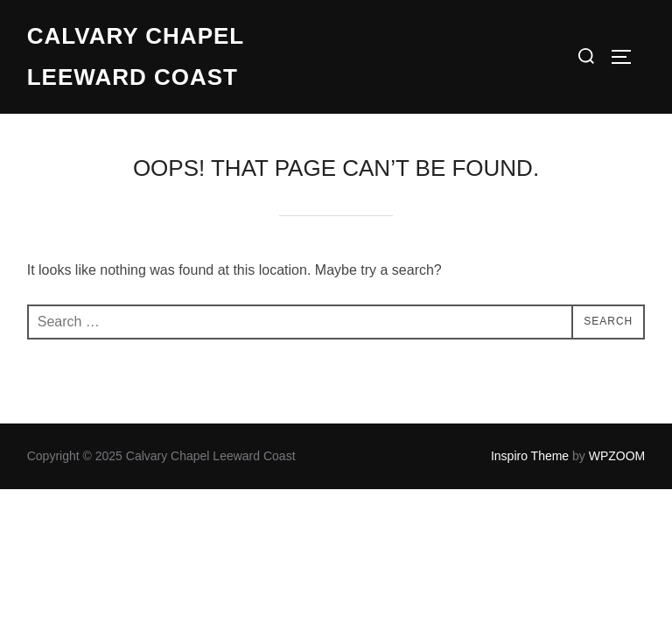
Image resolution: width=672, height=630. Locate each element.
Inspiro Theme (530, 456)
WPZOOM (617, 456)
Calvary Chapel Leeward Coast (136, 56)
